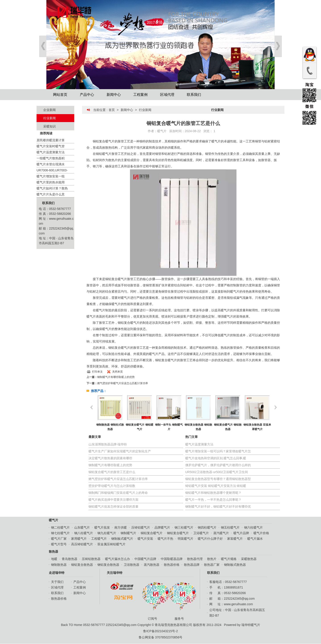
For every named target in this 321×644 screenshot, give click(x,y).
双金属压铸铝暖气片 (111, 544)
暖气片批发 (102, 527)
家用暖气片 (79, 539)
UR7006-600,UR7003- (52, 170)
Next (278, 46)
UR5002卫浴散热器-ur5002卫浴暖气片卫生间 (217, 472)
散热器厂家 (212, 565)
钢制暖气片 (128, 533)
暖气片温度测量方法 (51, 152)
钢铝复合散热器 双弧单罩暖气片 (257, 427)
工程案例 (140, 95)
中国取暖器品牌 (172, 559)
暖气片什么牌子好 (210, 539)
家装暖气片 (235, 539)
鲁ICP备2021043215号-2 (160, 631)
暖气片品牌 (241, 533)
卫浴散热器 (132, 565)
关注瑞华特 (115, 573)
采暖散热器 (249, 559)
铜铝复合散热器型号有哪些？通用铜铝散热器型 (218, 479)
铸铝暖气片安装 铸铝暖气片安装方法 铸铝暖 (216, 486)
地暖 (54, 559)
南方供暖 (121, 527)
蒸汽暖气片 (221, 533)
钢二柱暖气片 (60, 527)
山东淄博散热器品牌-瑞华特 (108, 444)
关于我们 (57, 582)
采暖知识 (49, 126)
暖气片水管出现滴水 (51, 164)
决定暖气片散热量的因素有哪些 (110, 458)
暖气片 (162, 131)
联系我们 (194, 95)
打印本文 (97, 372)
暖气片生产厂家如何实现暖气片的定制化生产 (120, 451)
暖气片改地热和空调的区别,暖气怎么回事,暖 (216, 458)
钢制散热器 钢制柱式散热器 (110, 427)
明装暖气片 (185, 539)
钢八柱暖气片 (84, 533)
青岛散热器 (70, 559)
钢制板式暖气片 (122, 539)
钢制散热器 (59, 565)
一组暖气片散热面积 (51, 158)
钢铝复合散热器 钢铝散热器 (198, 427)
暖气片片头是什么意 (51, 194)
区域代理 (167, 95)
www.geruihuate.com (238, 604)
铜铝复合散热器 (82, 565)
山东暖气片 (82, 527)
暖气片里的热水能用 (51, 182)
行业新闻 (49, 118)
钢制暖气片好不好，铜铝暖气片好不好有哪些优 (218, 507)
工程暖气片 (99, 539)
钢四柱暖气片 (207, 527)
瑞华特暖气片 (251, 625)
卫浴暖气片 (201, 533)
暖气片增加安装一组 (51, 176)
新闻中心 (114, 95)
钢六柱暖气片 (253, 527)
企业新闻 (49, 110)
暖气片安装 (145, 539)
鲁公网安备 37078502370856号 (161, 637)
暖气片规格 (229, 559)
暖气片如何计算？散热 (52, 188)
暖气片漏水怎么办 (117, 559)
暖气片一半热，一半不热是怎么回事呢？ (213, 500)
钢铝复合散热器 (108, 565)
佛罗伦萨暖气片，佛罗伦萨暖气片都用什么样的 (218, 465)
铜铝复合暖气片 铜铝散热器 (228, 427)
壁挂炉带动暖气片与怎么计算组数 (112, 486)
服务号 (180, 601)
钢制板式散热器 (235, 565)
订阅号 (154, 601)
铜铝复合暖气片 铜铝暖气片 (139, 427)
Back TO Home (71, 625)
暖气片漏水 (255, 539)
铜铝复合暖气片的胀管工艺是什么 (112, 472)
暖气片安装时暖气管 (51, 146)
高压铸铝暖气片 (82, 544)
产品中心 (87, 95)
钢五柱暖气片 (230, 527)
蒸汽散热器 (152, 565)
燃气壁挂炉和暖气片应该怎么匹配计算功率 (123, 383)
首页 (112, 110)
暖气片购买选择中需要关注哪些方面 (113, 500)
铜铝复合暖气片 (152, 533)
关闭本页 (117, 372)
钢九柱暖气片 (107, 533)
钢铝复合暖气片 (178, 533)
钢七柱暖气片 (60, 533)
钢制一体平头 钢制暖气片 (169, 427)
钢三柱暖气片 (184, 527)
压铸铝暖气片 (141, 527)
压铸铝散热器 (91, 559)
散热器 (53, 552)
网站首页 (60, 95)
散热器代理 (195, 559)
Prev (43, 46)
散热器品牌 (192, 565)
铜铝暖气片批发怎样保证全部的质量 (113, 507)
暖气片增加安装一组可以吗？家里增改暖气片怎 (218, 451)
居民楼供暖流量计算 (51, 140)
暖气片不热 (165, 539)
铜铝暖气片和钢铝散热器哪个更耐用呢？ (213, 493)
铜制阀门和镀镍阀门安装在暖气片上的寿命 (118, 493)
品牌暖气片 (162, 527)
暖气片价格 (261, 533)
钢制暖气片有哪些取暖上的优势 (116, 377)
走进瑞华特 (57, 573)
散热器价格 (172, 565)
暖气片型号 (59, 544)
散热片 (212, 559)
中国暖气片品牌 (145, 559)
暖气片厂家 (59, 539)
